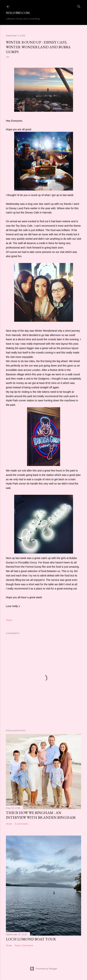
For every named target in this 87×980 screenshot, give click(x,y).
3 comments (21, 824)
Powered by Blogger (44, 969)
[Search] (79, 6)
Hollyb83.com (18, 13)
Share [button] (9, 620)
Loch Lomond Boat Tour (31, 939)
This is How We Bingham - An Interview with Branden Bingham (41, 815)
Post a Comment (24, 945)
